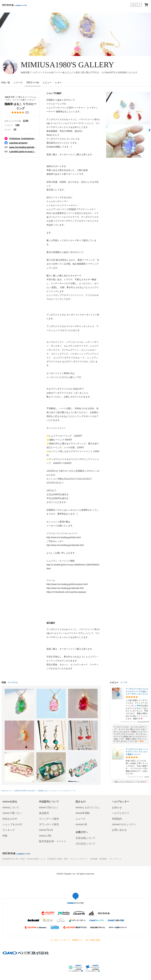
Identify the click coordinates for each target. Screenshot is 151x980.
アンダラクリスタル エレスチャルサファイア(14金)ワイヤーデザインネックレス (137, 692)
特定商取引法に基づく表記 (14, 859)
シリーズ (18, 83)
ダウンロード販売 (49, 824)
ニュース (81, 819)
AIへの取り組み (93, 940)
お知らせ (117, 807)
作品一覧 (6, 83)
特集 (5, 836)
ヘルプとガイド (121, 813)
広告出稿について (85, 838)
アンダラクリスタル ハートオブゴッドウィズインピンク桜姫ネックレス (137, 752)
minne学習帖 (83, 813)
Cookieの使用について (36, 859)
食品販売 (44, 813)
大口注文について (85, 844)
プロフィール (33, 83)
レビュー (47, 83)
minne (16, 853)
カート (146, 5)
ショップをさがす (12, 824)
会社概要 (94, 859)
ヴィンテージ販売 (49, 819)
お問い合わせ (119, 830)
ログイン (136, 5)
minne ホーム (7, 791)
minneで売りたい (49, 807)
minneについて (11, 807)
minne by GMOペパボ (15, 5)
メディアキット (115, 859)
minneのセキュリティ (124, 824)
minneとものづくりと (88, 807)
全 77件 (124, 682)
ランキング (9, 830)
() (20, 112)
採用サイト (78, 940)
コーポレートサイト (60, 940)
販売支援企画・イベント (53, 841)
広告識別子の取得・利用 (57, 859)
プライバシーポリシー (79, 859)
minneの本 (81, 824)
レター (58, 83)
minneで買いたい (12, 813)
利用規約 (117, 819)
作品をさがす (10, 819)
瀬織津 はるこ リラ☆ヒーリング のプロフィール (57, 791)
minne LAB (45, 836)
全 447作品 (13, 682)
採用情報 (103, 859)
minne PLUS (46, 830)
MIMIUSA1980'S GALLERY (67, 65)
